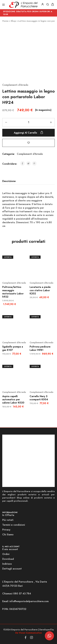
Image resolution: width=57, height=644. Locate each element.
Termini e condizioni (14, 525)
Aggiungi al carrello (28, 133)
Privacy (6, 530)
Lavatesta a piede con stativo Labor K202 (40, 290)
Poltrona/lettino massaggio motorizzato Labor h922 (13, 292)
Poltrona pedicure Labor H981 (40, 348)
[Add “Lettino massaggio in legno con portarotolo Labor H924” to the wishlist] (29, 143)
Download (8, 559)
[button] (49, 636)
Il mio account (10, 549)
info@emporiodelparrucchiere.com (29, 601)
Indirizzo (7, 564)
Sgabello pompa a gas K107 (13, 348)
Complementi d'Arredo (15, 85)
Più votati (8, 520)
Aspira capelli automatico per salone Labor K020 (13, 400)
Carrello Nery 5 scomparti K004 (39, 398)
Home (5, 21)
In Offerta (8, 515)
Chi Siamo (8, 535)
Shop (13, 21)
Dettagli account (12, 569)
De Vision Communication (29, 633)
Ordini (6, 554)
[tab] (10, 181)
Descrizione (9, 181)
